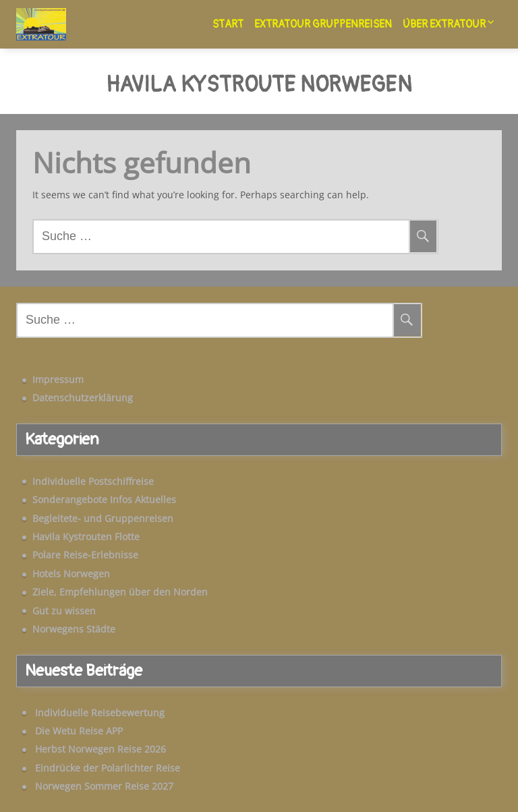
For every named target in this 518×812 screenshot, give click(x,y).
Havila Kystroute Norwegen (259, 86)
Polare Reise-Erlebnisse (85, 555)
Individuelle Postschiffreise (93, 481)
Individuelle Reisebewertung (100, 713)
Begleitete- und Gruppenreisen (103, 518)
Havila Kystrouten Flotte (86, 536)
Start (228, 24)
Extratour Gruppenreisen (323, 24)
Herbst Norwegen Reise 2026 (100, 749)
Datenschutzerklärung (83, 398)
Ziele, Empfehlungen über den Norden (120, 592)
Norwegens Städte (74, 629)
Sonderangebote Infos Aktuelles (104, 499)
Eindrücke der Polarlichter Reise (108, 768)
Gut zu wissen (64, 611)
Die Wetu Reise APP (79, 731)
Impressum (58, 379)
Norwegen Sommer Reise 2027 (104, 786)
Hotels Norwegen (71, 574)
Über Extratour (444, 24)
